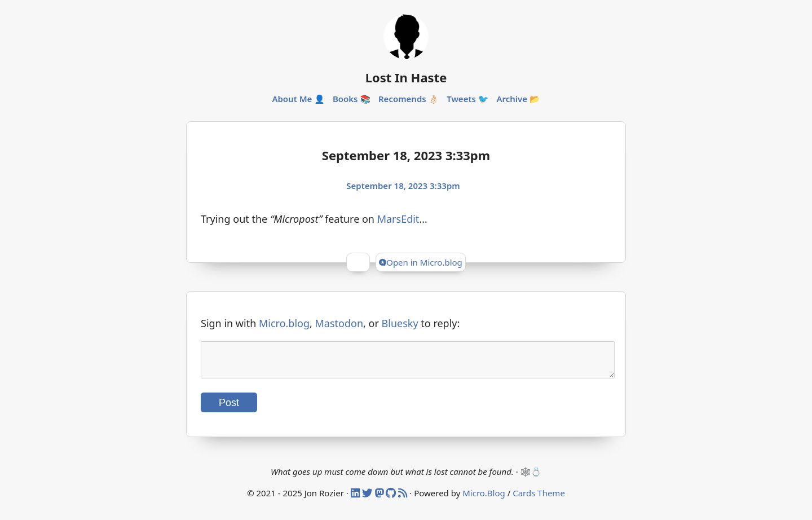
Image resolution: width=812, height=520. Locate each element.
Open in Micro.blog (421, 262)
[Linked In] (356, 500)
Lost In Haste (406, 77)
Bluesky (400, 323)
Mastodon (339, 323)
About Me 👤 (298, 99)
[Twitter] (369, 500)
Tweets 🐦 (467, 99)
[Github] (392, 500)
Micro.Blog (484, 500)
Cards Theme (539, 500)
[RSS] (404, 500)
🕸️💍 (531, 478)
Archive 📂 (518, 99)
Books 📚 (352, 99)
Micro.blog (284, 323)
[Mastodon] (381, 500)
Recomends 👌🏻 (409, 99)
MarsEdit (398, 219)
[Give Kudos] (358, 262)
